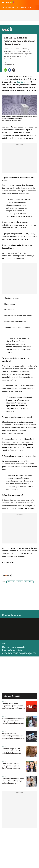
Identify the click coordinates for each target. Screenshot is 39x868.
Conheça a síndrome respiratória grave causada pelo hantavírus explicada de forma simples (13, 706)
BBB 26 (20, 82)
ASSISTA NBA (22, 7)
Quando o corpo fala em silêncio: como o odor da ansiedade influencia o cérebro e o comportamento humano (13, 751)
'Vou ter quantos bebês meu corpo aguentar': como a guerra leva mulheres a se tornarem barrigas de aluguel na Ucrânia (13, 721)
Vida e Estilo (13, 23)
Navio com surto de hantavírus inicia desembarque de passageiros (19, 650)
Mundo (4, 643)
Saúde (22, 23)
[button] (3, 2)
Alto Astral (11, 582)
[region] (20, 15)
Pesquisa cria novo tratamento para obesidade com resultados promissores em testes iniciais (13, 736)
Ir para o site (10, 2)
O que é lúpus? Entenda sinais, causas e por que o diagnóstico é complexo (12, 766)
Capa (4, 23)
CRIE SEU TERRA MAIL (8, 7)
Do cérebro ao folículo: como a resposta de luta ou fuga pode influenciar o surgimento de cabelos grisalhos (13, 781)
